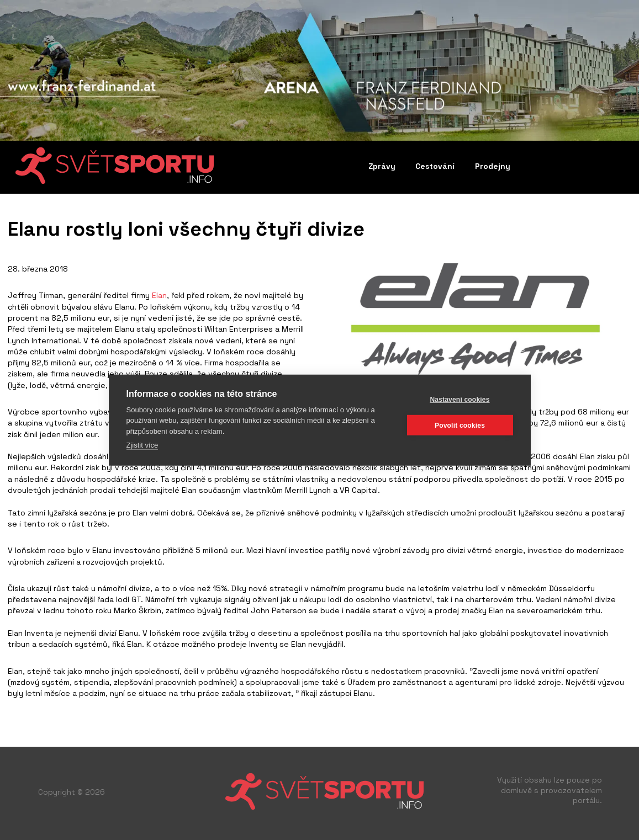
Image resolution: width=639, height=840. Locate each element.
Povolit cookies (460, 425)
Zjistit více (142, 445)
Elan (159, 295)
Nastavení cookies (460, 399)
